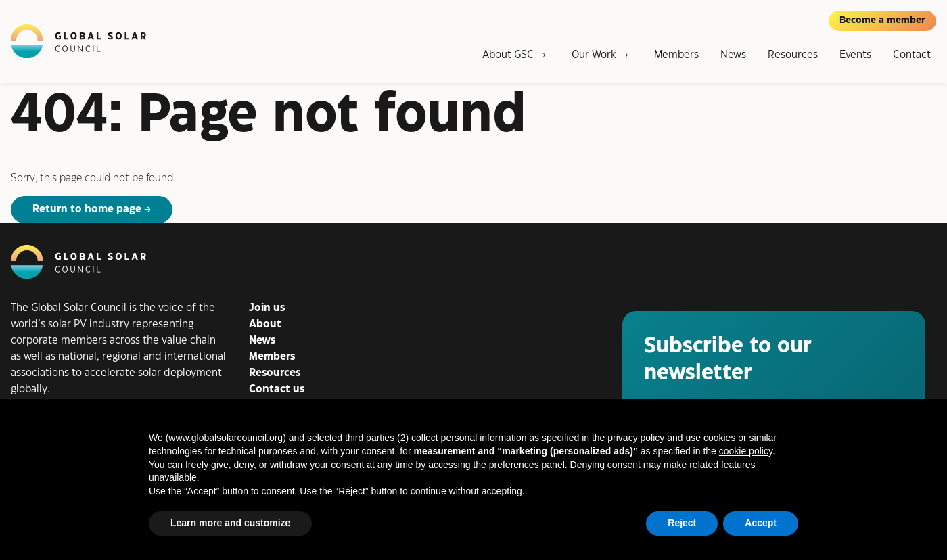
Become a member (882, 20)
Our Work (594, 55)
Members (676, 55)
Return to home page (87, 209)
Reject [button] (682, 523)
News (733, 55)
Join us (267, 308)
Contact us (277, 389)
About (265, 324)
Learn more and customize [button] (230, 523)
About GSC (508, 55)
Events (855, 55)
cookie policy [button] (746, 451)
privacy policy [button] (636, 438)
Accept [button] (761, 523)
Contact (912, 55)
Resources (793, 55)
